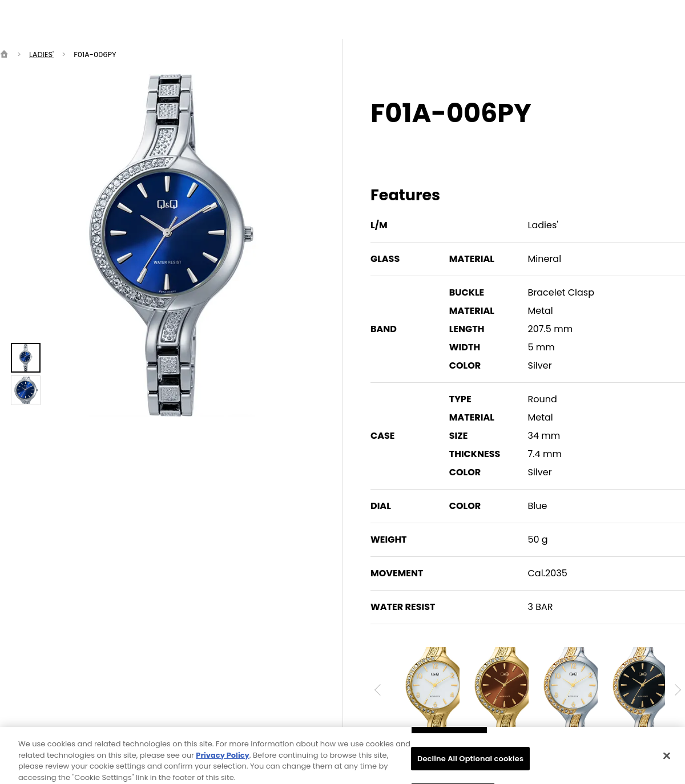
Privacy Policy (222, 761)
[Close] (667, 762)
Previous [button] (380, 690)
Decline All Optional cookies (470, 764)
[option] (171, 245)
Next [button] (675, 690)
